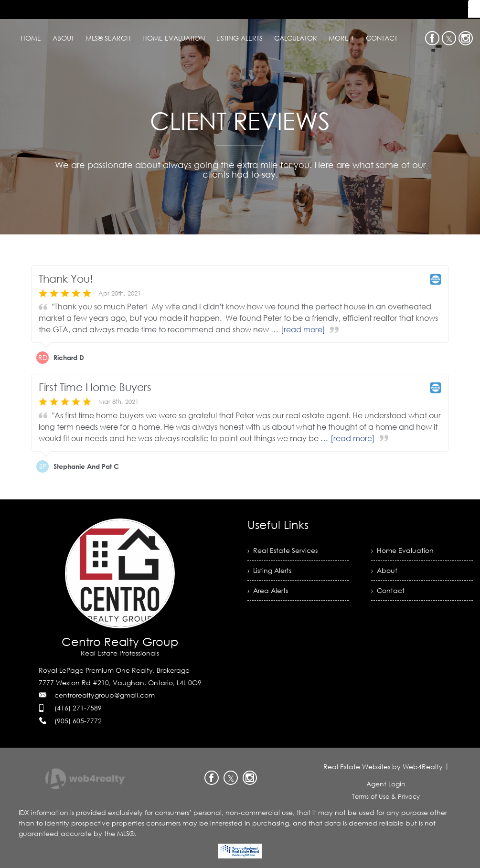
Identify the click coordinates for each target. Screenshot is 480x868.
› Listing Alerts (269, 570)
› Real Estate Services (283, 550)
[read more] (303, 329)
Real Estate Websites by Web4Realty (383, 767)
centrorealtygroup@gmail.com (105, 695)
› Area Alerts (268, 590)
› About (384, 570)
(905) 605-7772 (78, 721)
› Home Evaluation (402, 550)
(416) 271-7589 (78, 708)
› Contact (388, 590)
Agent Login (386, 784)
